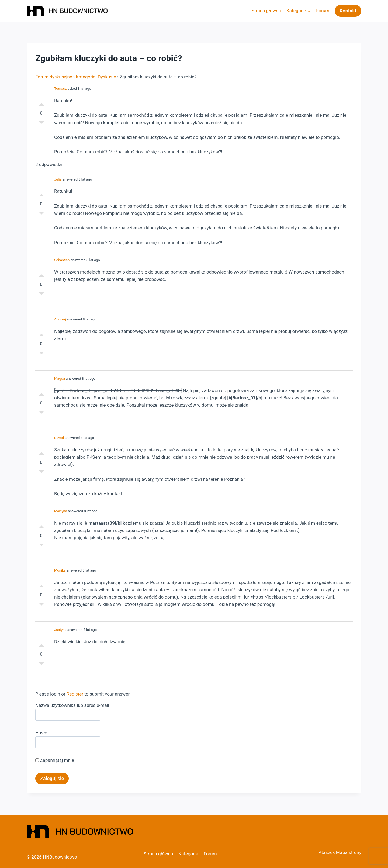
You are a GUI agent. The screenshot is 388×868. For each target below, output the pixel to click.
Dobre (41, 102)
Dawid (59, 438)
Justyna (60, 630)
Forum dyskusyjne (54, 77)
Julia (58, 179)
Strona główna (266, 11)
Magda (60, 378)
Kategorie (188, 854)
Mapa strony (349, 852)
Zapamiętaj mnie (55, 760)
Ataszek (327, 852)
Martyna (61, 511)
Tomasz (60, 89)
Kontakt (348, 11)
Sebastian (62, 260)
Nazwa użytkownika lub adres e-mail (72, 705)
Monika (60, 570)
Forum (323, 11)
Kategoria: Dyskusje (96, 77)
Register (75, 694)
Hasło (41, 733)
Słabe (41, 124)
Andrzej (60, 319)
